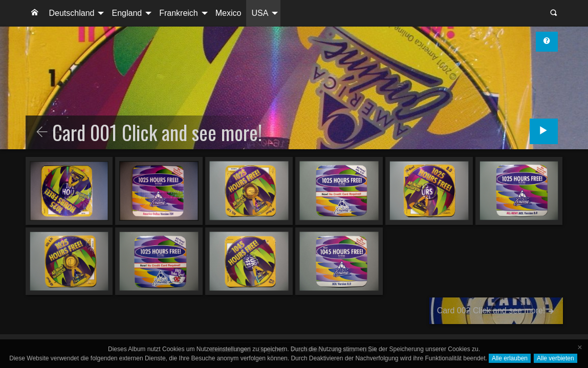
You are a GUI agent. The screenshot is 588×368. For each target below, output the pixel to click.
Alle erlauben (510, 358)
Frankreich (179, 13)
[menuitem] (35, 13)
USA (260, 13)
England (127, 13)
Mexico (228, 13)
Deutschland (72, 13)
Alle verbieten (556, 358)
